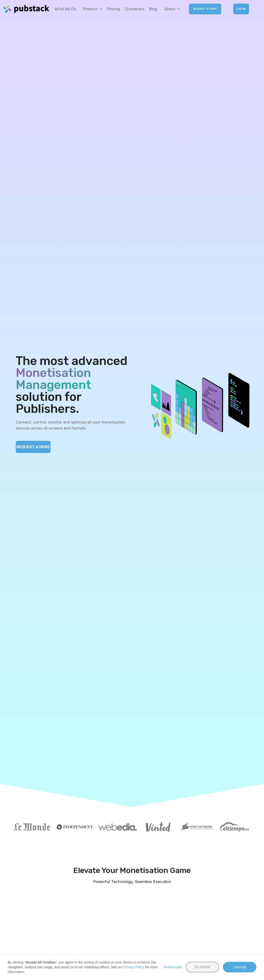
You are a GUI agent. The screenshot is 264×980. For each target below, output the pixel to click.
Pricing (114, 9)
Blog (153, 9)
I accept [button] (240, 967)
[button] (92, 9)
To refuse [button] (202, 967)
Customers (135, 9)
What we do (65, 9)
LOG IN (241, 9)
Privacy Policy (134, 967)
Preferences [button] (173, 967)
